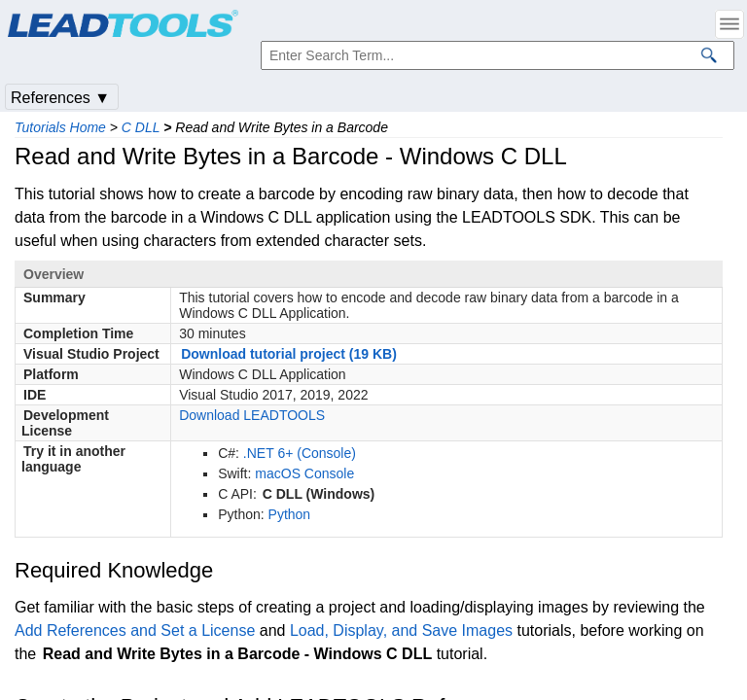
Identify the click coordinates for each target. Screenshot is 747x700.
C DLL (141, 127)
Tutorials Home (60, 127)
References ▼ (60, 98)
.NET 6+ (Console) (300, 453)
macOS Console (304, 473)
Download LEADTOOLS (252, 415)
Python (290, 514)
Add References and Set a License (135, 630)
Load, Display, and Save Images (401, 630)
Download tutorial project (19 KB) (289, 354)
